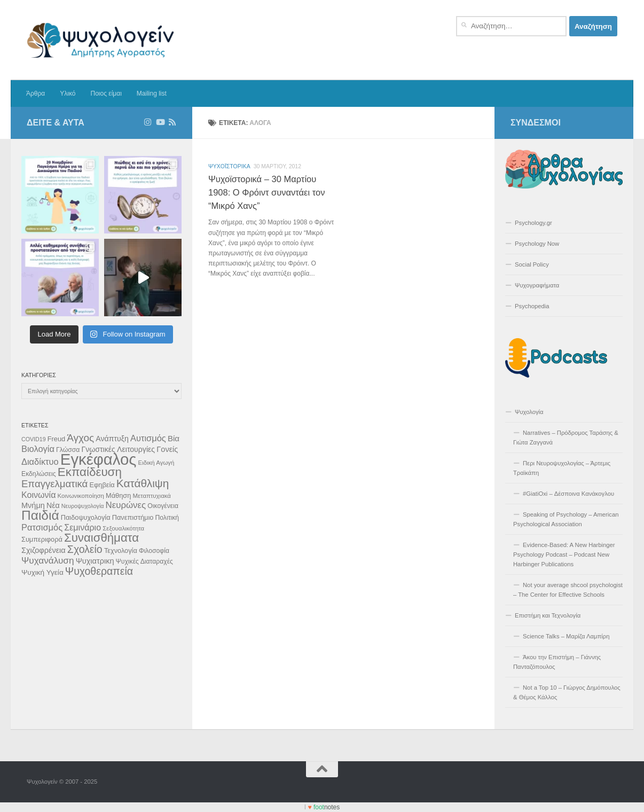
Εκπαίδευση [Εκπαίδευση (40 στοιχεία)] (90, 472)
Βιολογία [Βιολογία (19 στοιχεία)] (38, 449)
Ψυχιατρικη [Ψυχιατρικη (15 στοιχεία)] (95, 561)
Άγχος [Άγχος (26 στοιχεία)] (80, 438)
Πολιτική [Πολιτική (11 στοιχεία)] (167, 518)
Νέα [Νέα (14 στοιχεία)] (53, 505)
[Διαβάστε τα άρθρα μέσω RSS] (172, 122)
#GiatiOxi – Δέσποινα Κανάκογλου (568, 494)
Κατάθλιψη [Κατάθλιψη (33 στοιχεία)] (143, 483)
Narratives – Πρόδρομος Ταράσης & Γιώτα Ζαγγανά (566, 438)
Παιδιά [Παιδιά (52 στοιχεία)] (40, 515)
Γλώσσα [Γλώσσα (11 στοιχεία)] (68, 450)
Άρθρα (36, 93)
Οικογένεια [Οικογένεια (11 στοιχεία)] (163, 506)
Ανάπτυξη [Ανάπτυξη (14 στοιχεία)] (112, 439)
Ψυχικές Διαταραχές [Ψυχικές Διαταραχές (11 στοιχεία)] (144, 561)
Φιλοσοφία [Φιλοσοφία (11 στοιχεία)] (154, 551)
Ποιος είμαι (106, 93)
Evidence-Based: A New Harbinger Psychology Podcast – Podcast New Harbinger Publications (564, 555)
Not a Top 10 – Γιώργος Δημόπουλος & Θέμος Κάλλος (567, 692)
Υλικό (68, 93)
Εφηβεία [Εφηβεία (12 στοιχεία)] (102, 485)
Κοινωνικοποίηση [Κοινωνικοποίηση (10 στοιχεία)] (81, 496)
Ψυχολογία (529, 412)
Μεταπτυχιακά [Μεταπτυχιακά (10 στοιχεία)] (152, 496)
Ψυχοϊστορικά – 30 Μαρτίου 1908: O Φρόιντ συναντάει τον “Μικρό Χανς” (266, 192)
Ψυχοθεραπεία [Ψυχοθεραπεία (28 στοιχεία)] (99, 571)
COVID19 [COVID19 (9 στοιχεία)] (34, 439)
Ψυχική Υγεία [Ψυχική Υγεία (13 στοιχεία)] (42, 572)
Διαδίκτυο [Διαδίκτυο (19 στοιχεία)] (40, 462)
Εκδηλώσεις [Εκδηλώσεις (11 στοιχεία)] (39, 474)
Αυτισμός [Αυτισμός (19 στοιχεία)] (148, 438)
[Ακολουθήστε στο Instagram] (148, 122)
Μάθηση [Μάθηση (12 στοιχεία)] (118, 495)
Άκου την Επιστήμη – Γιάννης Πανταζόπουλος (557, 662)
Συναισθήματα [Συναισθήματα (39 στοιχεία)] (101, 538)
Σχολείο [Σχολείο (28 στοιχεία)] (85, 549)
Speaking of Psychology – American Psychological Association (566, 519)
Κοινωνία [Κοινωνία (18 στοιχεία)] (38, 495)
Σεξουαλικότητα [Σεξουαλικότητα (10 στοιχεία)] (123, 528)
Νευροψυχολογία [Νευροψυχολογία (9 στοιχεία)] (83, 506)
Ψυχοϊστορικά (229, 166)
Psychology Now (537, 244)
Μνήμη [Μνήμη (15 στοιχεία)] (33, 505)
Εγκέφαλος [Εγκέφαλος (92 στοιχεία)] (99, 459)
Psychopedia (532, 306)
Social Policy (532, 264)
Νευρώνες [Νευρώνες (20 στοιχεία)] (126, 505)
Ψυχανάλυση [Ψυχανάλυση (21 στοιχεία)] (48, 560)
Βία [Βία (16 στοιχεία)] (174, 438)
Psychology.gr (533, 223)
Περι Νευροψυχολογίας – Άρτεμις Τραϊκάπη (562, 468)
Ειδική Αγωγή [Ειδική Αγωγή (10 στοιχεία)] (156, 463)
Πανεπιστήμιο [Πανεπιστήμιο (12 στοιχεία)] (133, 517)
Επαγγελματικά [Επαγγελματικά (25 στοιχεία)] (54, 484)
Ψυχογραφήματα (537, 285)
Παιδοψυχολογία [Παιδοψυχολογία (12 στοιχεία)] (86, 517)
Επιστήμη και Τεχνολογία (548, 615)
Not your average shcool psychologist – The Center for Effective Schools (568, 590)
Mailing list (152, 93)
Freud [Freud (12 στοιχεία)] (56, 439)
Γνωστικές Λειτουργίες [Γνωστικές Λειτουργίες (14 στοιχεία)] (118, 449)
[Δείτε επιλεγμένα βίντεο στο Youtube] (160, 122)
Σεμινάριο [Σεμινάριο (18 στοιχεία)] (83, 527)
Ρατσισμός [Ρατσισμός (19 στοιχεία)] (42, 527)
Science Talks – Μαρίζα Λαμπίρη (566, 636)
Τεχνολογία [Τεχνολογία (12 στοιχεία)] (121, 551)
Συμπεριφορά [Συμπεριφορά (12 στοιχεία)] (42, 539)
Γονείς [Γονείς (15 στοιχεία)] (167, 449)
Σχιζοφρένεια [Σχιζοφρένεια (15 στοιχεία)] (44, 550)
